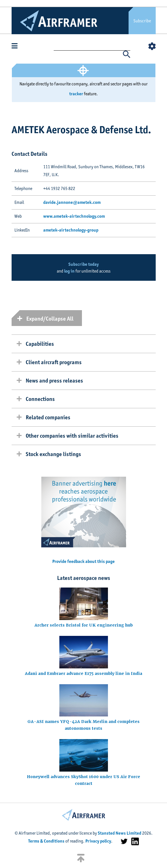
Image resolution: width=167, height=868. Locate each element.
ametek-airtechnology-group (71, 230)
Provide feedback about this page (83, 561)
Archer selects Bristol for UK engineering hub (84, 625)
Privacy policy (98, 841)
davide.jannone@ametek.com (72, 202)
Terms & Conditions (46, 841)
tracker (76, 94)
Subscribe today (83, 264)
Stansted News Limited (120, 833)
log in (69, 271)
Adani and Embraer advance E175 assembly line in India (83, 673)
